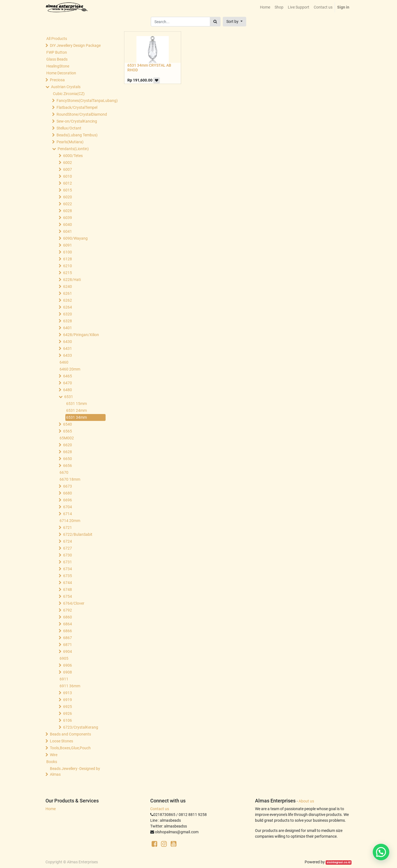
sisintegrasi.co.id (339, 862)
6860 (68, 617)
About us (306, 801)
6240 (68, 286)
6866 (68, 631)
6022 (68, 204)
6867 (68, 638)
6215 (68, 273)
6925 (68, 707)
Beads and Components (70, 734)
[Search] (215, 22)
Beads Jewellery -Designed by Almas (75, 771)
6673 (68, 486)
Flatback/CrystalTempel (77, 107)
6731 (68, 562)
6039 (68, 218)
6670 (64, 472)
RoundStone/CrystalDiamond (82, 114)
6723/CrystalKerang (81, 727)
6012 (68, 183)
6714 (68, 514)
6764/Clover (74, 603)
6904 (68, 651)
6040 (68, 225)
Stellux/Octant (69, 128)
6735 (68, 576)
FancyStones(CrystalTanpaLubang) (82, 101)
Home (51, 809)
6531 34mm (77, 417)
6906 (68, 665)
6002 (68, 163)
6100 (68, 252)
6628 (68, 452)
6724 (68, 541)
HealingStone (58, 66)
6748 (68, 590)
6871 (68, 645)
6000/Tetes (73, 156)
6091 (68, 245)
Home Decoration (61, 73)
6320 (68, 314)
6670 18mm (70, 479)
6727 (68, 548)
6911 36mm (70, 686)
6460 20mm (70, 369)
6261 (68, 293)
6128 (68, 259)
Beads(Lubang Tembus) (77, 135)
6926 (68, 713)
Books (52, 762)
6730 (68, 555)
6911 (64, 679)
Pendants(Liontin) (73, 149)
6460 (64, 362)
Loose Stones (61, 741)
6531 (69, 397)
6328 (68, 321)
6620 (68, 445)
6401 (68, 328)
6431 (68, 348)
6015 (68, 190)
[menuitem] (265, 7)
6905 (64, 658)
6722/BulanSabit (78, 534)
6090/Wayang (75, 238)
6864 (68, 624)
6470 (68, 383)
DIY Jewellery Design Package (75, 45)
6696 (68, 500)
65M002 (67, 438)
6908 (68, 672)
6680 (68, 493)
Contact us (160, 809)
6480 (68, 390)
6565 (68, 431)
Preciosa (57, 80)
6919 (68, 700)
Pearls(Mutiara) (70, 142)
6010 (68, 176)
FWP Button (57, 52)
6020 (68, 197)
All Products (57, 39)
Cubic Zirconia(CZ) (69, 94)
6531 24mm (77, 410)
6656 (68, 466)
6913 (68, 693)
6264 (68, 307)
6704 (68, 507)
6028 (68, 211)
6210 (68, 266)
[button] (234, 22)
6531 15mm (77, 404)
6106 (68, 720)
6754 (68, 596)
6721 (68, 528)
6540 (68, 424)
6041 (68, 231)
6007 (68, 169)
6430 (68, 342)
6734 (68, 569)
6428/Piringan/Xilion (81, 335)
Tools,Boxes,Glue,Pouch (70, 748)
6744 (68, 583)
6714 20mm (70, 521)
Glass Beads (57, 59)
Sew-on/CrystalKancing (77, 121)
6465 (68, 376)
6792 (68, 610)
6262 (68, 300)
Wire (54, 755)
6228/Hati (72, 280)
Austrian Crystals (66, 87)
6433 (68, 355)
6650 (68, 459)
